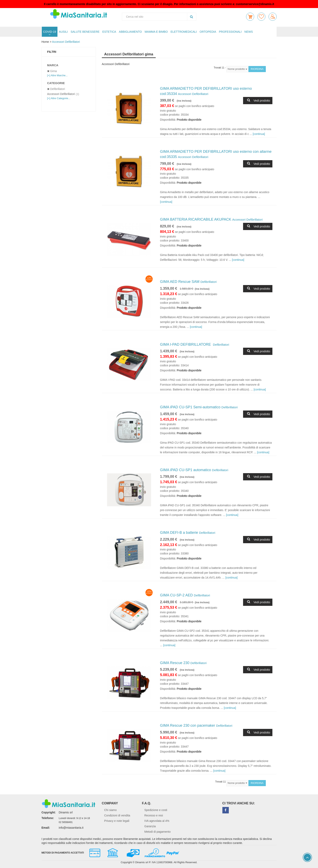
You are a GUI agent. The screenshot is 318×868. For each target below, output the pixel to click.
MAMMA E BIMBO (156, 32)
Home (45, 42)
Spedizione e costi (156, 810)
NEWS (249, 32)
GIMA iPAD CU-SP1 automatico (194, 470)
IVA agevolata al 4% (157, 821)
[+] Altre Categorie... (59, 98)
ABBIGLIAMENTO (130, 32)
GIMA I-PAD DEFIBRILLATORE (195, 344)
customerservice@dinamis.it (255, 4)
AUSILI (63, 32)
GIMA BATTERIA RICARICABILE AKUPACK (211, 219)
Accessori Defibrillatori (66, 42)
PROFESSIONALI (230, 32)
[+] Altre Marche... (57, 75)
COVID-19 (50, 32)
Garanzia (150, 826)
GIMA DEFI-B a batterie (188, 533)
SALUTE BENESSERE (85, 32)
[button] (250, 17)
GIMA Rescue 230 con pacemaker (196, 725)
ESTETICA (109, 32)
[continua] (259, 134)
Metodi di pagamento (158, 832)
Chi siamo (110, 810)
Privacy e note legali (117, 821)
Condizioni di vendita (117, 815)
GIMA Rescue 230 (183, 663)
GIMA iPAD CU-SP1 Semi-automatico (199, 407)
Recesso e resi (154, 815)
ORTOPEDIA (208, 32)
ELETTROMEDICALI (184, 32)
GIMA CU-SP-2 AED (185, 595)
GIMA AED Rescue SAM (188, 282)
